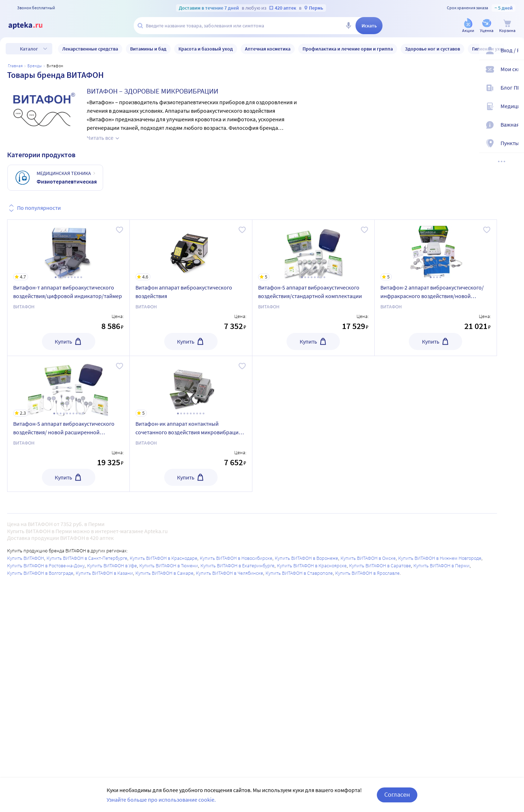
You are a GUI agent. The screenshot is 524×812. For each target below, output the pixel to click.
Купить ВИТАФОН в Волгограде (40, 573)
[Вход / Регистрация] (514, 52)
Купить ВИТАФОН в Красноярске (312, 566)
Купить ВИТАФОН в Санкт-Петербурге (87, 558)
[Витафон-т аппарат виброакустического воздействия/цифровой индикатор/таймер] (68, 250)
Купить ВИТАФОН (26, 558)
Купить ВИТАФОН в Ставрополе (299, 573)
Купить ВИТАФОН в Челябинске (229, 573)
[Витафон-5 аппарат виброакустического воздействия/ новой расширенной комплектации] (68, 386)
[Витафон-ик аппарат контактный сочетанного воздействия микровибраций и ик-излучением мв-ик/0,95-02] (191, 386)
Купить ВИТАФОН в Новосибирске (236, 558)
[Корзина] (507, 26)
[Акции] (468, 26)
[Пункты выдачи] (514, 145)
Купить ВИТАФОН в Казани (104, 573)
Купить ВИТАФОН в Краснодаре (164, 558)
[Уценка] (487, 26)
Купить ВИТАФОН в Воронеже (306, 558)
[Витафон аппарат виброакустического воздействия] (191, 250)
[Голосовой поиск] (348, 26)
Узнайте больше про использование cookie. (161, 800)
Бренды (35, 66)
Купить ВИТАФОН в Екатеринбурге (237, 566)
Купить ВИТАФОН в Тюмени (169, 566)
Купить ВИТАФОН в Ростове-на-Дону (46, 566)
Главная (15, 66)
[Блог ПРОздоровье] (514, 90)
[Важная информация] (514, 127)
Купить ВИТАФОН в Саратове (380, 566)
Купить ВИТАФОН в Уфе (112, 566)
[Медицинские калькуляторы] (514, 108)
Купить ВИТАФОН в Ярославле (367, 573)
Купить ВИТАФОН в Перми (442, 566)
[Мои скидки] (514, 71)
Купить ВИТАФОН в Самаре (164, 573)
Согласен (397, 794)
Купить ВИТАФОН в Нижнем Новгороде (440, 558)
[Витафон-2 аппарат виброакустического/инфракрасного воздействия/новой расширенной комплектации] (436, 250)
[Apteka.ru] (31, 26)
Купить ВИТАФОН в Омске (368, 558)
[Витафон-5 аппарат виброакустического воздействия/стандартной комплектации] (313, 250)
